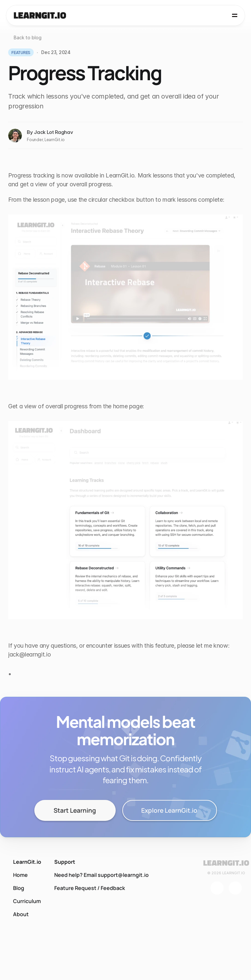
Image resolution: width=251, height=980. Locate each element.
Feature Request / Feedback (90, 888)
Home (20, 875)
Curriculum (27, 901)
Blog (19, 888)
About (21, 914)
